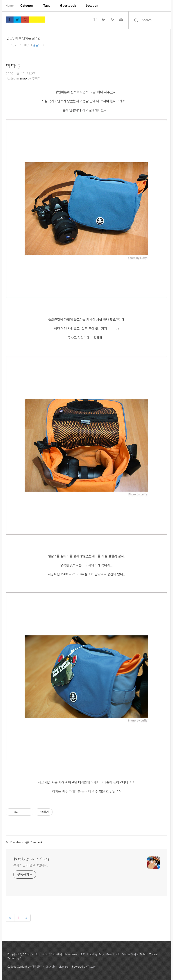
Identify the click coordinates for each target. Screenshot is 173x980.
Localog (92, 954)
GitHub (50, 967)
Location (92, 6)
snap (23, 78)
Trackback (17, 842)
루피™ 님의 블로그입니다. (31, 865)
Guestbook (68, 6)
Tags (47, 6)
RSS (83, 954)
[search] (154, 20)
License (63, 967)
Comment (36, 842)
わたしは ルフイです (32, 859)
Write (135, 954)
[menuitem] (27, 6)
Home (10, 6)
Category (27, 6)
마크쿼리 (37, 967)
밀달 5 (37, 45)
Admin (126, 954)
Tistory (91, 967)
